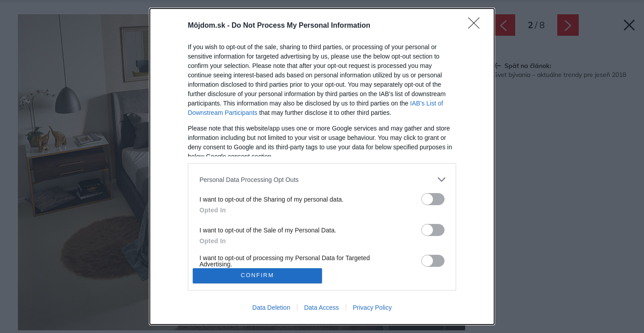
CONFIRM (257, 276)
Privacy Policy (372, 308)
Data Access (322, 308)
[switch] (433, 199)
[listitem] (322, 179)
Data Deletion (271, 308)
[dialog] (322, 166)
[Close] (477, 26)
